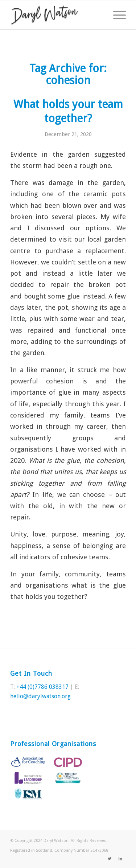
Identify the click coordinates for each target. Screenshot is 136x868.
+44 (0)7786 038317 (42, 687)
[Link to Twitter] (110, 859)
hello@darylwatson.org (40, 696)
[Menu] (116, 15)
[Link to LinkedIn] (120, 859)
